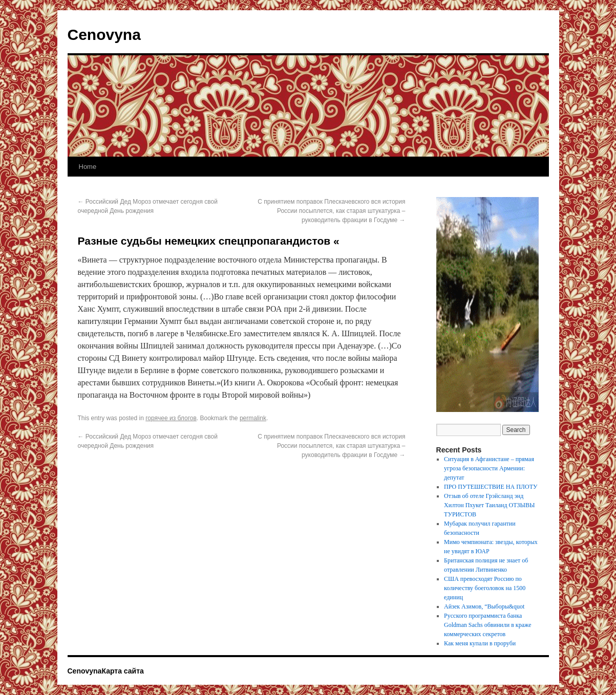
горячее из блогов (171, 418)
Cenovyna (104, 35)
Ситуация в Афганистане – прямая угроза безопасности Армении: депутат (489, 468)
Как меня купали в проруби (480, 643)
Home (88, 167)
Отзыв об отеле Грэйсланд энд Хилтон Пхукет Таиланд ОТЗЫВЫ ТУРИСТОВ (489, 505)
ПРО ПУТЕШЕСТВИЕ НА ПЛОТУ (491, 487)
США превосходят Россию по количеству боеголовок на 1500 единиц (485, 588)
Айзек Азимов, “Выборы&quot (484, 606)
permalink (253, 418)
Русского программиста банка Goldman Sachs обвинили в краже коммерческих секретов (487, 625)
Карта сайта (122, 671)
